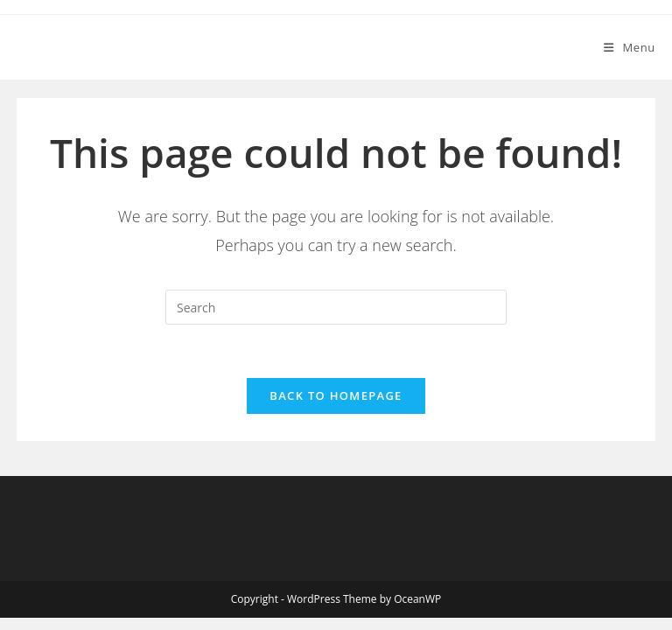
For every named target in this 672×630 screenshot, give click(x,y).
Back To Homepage (336, 395)
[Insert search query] (336, 307)
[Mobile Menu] (630, 47)
